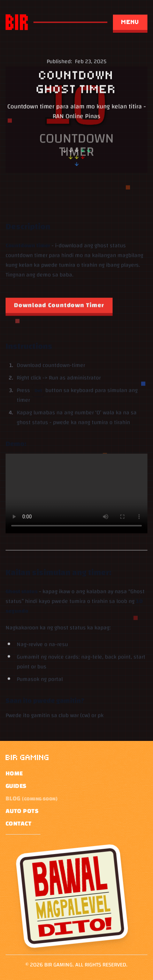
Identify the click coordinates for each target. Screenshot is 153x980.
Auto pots (22, 811)
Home (14, 774)
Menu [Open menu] (130, 22)
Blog (32, 799)
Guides (16, 786)
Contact (18, 824)
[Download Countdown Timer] (59, 307)
